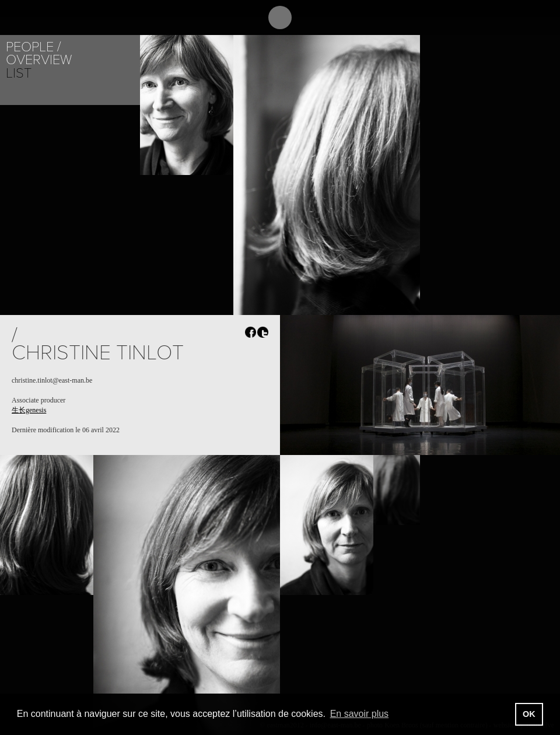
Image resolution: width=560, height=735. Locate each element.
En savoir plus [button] (360, 714)
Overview (39, 60)
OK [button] (529, 714)
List (19, 73)
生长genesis (29, 410)
